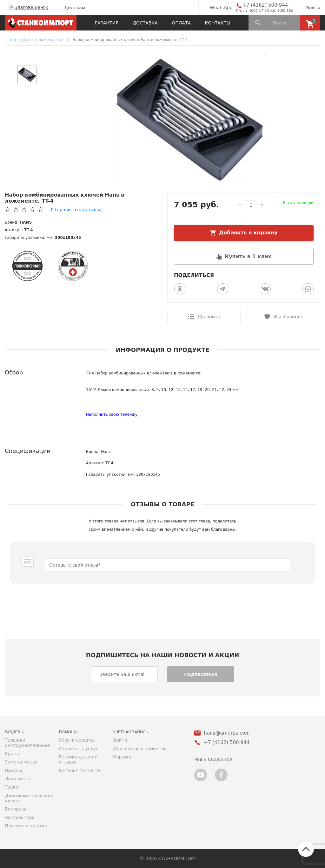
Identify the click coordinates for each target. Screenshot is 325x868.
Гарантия (106, 23)
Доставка (145, 23)
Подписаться (201, 674)
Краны (12, 754)
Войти (308, 8)
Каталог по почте (80, 770)
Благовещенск (28, 8)
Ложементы (19, 779)
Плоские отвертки (26, 826)
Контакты (217, 23)
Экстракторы (20, 818)
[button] (27, 59)
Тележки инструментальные (27, 743)
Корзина (123, 757)
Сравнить (209, 317)
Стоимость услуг (79, 749)
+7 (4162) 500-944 (265, 5)
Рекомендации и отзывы (78, 759)
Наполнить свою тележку (112, 414)
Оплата (181, 23)
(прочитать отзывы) (76, 210)
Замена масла (21, 762)
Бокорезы (16, 809)
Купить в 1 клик (248, 256)
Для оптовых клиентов (140, 749)
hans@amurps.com (227, 733)
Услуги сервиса (77, 740)
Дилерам (70, 8)
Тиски (12, 787)
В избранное (289, 317)
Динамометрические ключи (27, 798)
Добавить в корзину (248, 233)
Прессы (13, 770)
